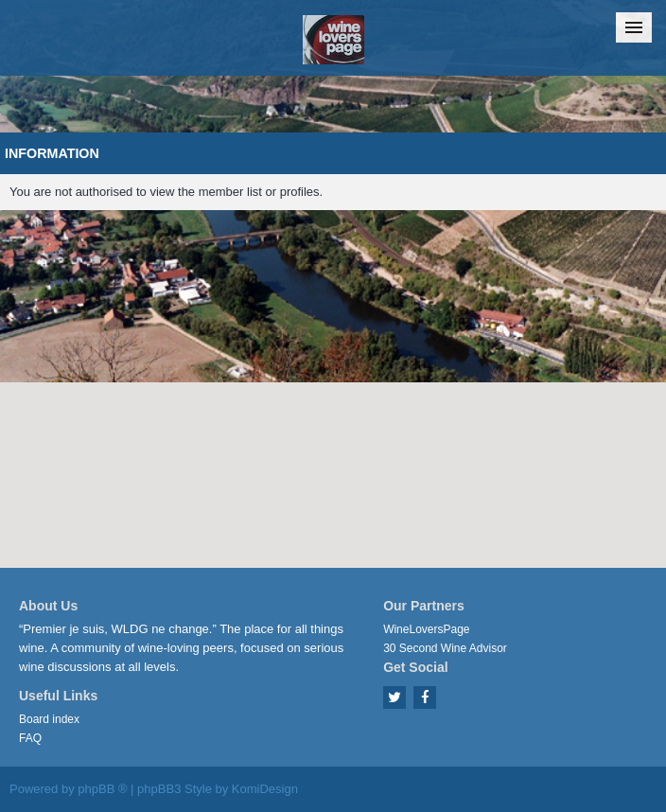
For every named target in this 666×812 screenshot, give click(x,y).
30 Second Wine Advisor (445, 648)
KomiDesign (265, 789)
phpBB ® (102, 789)
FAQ (30, 738)
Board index (49, 719)
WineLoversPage (426, 629)
